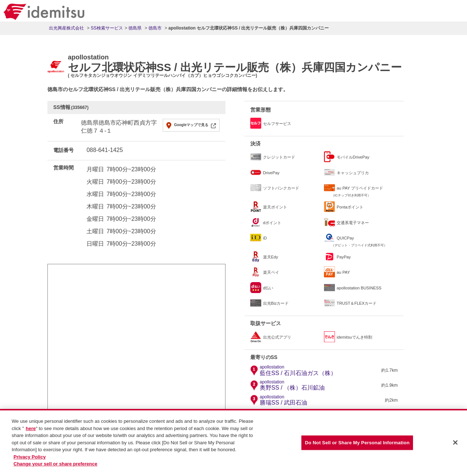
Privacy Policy (30, 458)
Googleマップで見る (191, 125)
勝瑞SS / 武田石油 (284, 400)
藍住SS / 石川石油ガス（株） (298, 370)
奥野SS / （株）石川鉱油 (292, 385)
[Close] (455, 443)
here (31, 429)
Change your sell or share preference (55, 465)
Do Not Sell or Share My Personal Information (357, 443)
